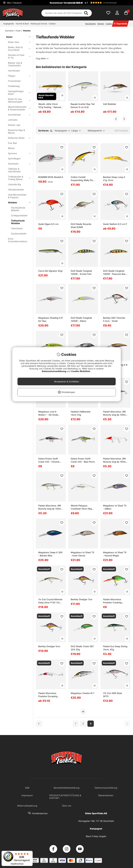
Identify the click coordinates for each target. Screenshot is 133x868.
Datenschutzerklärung (54, 371)
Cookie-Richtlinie (81, 371)
